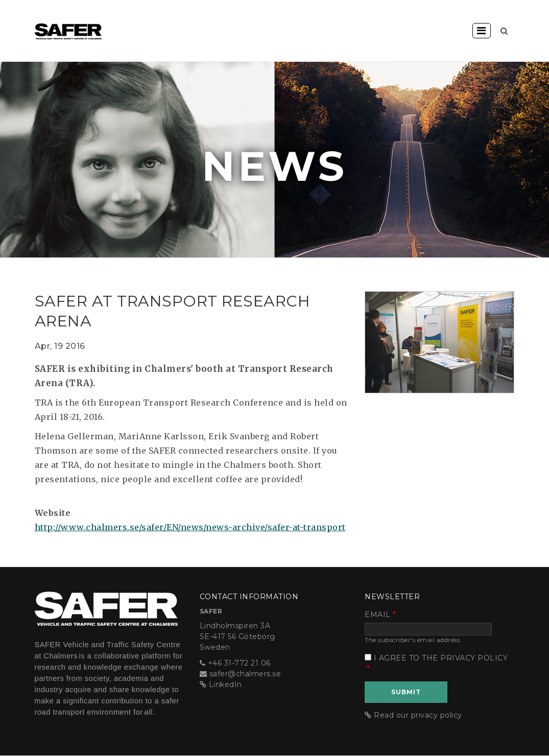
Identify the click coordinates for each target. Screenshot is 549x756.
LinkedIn (225, 684)
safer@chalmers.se (245, 674)
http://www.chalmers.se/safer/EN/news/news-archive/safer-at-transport (190, 527)
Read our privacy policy (418, 715)
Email (378, 615)
